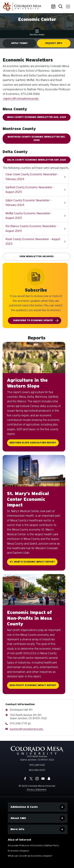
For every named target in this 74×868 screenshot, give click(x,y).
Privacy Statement (37, 790)
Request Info (54, 43)
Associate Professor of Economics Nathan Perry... (34, 845)
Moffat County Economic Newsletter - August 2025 (29, 216)
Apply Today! (19, 43)
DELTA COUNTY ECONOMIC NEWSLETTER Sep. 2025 (37, 160)
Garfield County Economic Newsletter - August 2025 (30, 190)
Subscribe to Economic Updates (34, 320)
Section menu (37, 33)
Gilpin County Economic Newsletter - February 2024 (28, 203)
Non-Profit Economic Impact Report (33, 685)
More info (17, 829)
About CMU (18, 818)
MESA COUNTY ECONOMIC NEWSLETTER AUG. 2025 (37, 117)
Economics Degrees (18, 851)
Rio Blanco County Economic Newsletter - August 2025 (32, 228)
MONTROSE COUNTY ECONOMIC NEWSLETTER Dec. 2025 (37, 139)
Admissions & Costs (24, 807)
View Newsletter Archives (37, 256)
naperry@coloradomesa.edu (21, 99)
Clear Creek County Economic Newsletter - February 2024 (32, 177)
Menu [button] (67, 5)
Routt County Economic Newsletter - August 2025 (33, 241)
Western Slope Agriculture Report (33, 443)
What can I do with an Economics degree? (30, 856)
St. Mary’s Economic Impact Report (32, 562)
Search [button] (61, 7)
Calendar (54, 7)
